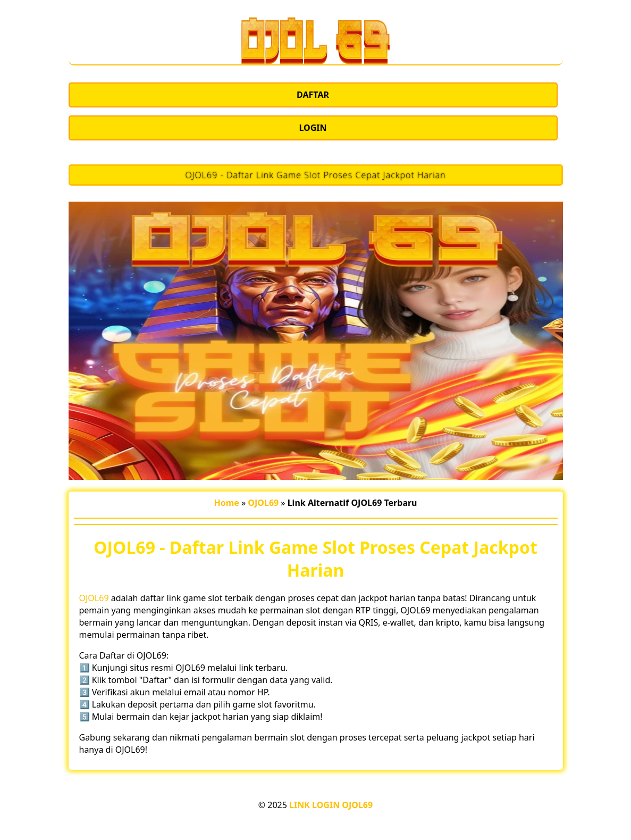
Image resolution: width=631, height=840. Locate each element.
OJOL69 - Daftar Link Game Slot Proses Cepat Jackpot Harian (315, 175)
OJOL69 (94, 598)
